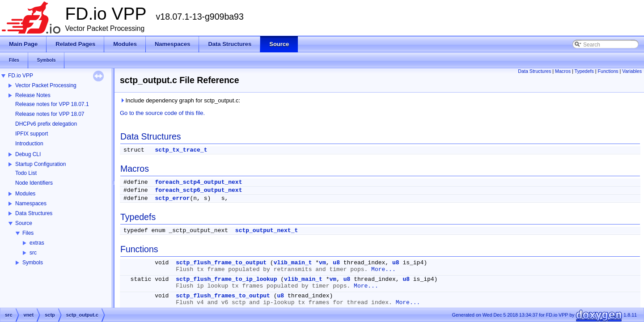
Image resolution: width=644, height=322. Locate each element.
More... (383, 269)
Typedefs (584, 71)
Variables (632, 71)
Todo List (26, 173)
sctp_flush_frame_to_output (221, 263)
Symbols (33, 263)
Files (28, 233)
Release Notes (33, 95)
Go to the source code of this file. (162, 113)
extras (37, 243)
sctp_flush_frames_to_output (223, 296)
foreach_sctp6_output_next (198, 190)
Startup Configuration (40, 164)
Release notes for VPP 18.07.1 (52, 104)
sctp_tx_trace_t (181, 150)
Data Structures (34, 213)
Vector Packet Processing (46, 85)
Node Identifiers (34, 183)
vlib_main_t (293, 263)
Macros (563, 71)
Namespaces (31, 203)
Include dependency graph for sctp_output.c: (180, 100)
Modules (25, 194)
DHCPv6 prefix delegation (46, 124)
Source (24, 223)
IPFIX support (32, 134)
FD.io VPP (21, 76)
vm (322, 263)
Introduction (29, 144)
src (33, 253)
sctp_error (172, 198)
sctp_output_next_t (267, 231)
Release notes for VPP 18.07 (50, 114)
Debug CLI (28, 154)
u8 (336, 263)
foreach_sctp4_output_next (198, 182)
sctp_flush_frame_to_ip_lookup (226, 279)
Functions (608, 71)
